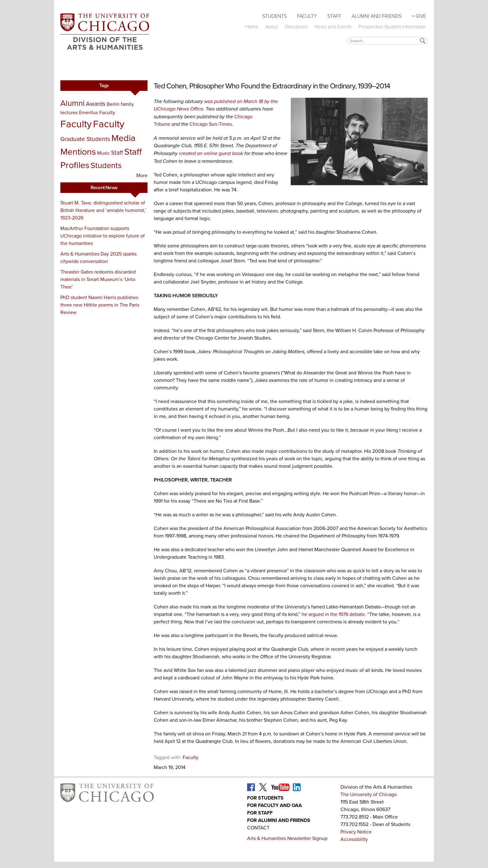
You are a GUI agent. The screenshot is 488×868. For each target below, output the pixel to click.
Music (103, 153)
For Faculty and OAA (274, 805)
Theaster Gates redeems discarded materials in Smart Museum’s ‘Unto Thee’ (98, 279)
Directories (296, 27)
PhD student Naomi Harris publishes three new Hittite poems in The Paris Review (100, 305)
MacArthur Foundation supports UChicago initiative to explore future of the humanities (103, 236)
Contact (258, 828)
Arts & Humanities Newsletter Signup (287, 838)
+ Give (419, 16)
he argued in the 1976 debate (333, 614)
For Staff (260, 813)
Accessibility (354, 839)
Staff (334, 16)
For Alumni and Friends (279, 820)
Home (252, 27)
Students (274, 16)
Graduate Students (85, 139)
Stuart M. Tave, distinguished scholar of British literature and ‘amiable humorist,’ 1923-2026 (103, 210)
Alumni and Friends (377, 16)
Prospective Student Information (392, 27)
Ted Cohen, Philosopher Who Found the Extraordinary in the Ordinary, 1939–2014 (272, 86)
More (142, 175)
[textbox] (387, 41)
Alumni (73, 103)
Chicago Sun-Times (211, 124)
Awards (96, 104)
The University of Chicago (369, 794)
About (272, 27)
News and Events (333, 27)
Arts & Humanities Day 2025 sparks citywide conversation (99, 258)
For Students (265, 798)
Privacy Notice (356, 832)
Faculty (307, 16)
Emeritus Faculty (97, 113)
